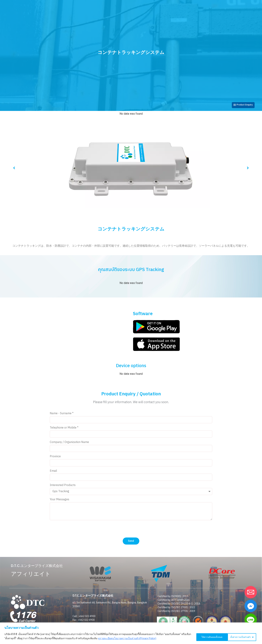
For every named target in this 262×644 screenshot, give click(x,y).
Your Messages (59, 501)
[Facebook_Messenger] (251, 606)
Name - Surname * (62, 415)
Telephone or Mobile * (64, 430)
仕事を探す (210, 23)
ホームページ (53, 23)
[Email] (251, 592)
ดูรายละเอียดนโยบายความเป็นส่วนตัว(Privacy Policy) (133, 639)
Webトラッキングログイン (156, 11)
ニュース (142, 23)
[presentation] (77, 531)
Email (53, 473)
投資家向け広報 (97, 23)
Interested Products (63, 487)
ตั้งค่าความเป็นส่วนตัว (205, 637)
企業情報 (74, 23)
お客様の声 (122, 23)
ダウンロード (188, 23)
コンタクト (188, 11)
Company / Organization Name (69, 444)
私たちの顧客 (163, 23)
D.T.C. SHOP (212, 11)
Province (55, 458)
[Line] (251, 620)
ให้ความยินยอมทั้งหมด (240, 637)
